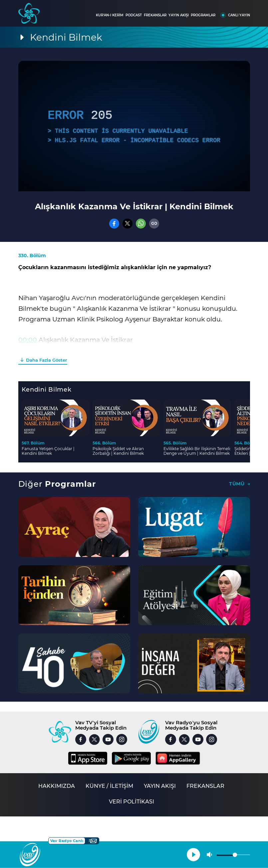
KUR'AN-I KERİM (110, 15)
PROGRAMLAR (203, 15)
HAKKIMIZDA (57, 786)
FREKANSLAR (155, 15)
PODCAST (134, 15)
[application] (134, 126)
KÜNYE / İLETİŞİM (109, 786)
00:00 (28, 340)
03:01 (26, 350)
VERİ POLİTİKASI (132, 802)
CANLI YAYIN (239, 15)
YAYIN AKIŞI (179, 15)
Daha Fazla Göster (46, 360)
